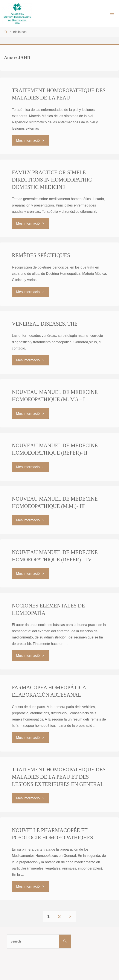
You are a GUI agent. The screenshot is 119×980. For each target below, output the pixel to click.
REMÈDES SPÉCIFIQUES (41, 255)
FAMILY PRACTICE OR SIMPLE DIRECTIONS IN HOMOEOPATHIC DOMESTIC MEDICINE (52, 180)
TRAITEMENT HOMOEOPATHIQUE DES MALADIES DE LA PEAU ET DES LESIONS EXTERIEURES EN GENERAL (59, 777)
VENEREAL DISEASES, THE (45, 324)
